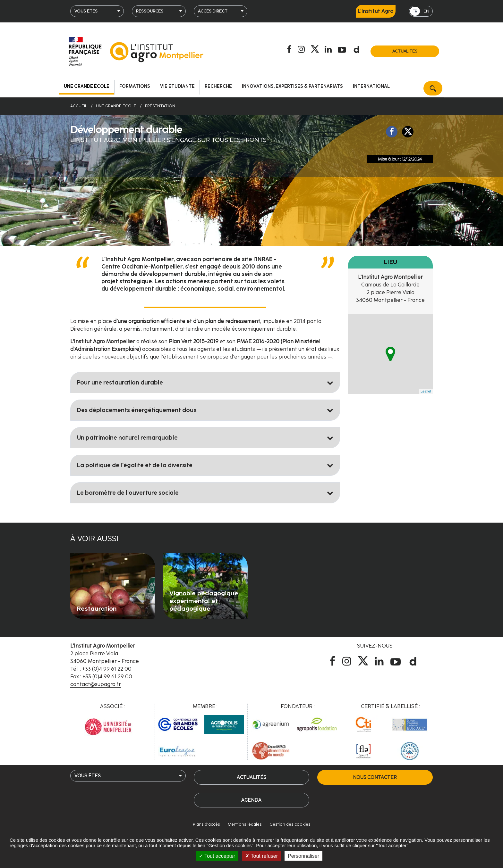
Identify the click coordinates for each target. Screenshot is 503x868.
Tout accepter (217, 856)
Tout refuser (261, 856)
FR (415, 11)
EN (426, 11)
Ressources (150, 11)
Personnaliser (303, 856)
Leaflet (426, 391)
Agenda (251, 800)
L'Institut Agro (376, 11)
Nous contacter (375, 777)
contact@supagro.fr (96, 684)
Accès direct (213, 11)
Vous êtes (86, 11)
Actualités (405, 51)
